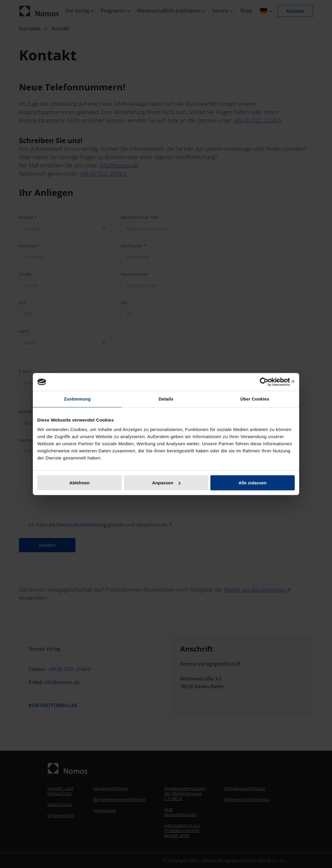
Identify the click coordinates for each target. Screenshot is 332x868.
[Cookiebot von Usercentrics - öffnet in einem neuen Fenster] (269, 382)
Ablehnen (79, 483)
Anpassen (166, 483)
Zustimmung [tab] (77, 399)
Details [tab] (166, 399)
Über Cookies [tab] (255, 399)
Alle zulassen (253, 483)
